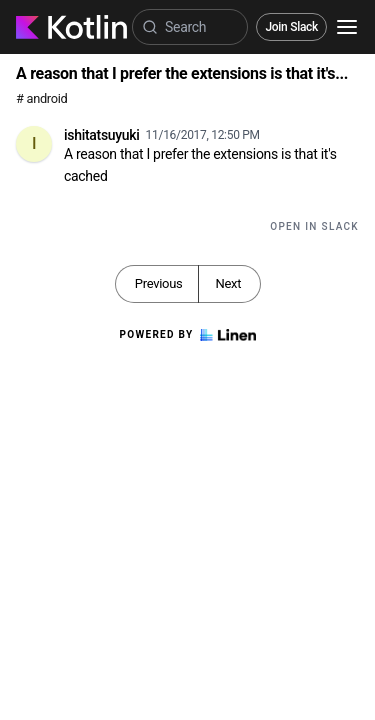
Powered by (187, 335)
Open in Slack (314, 226)
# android (41, 98)
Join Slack (291, 27)
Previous (159, 283)
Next (228, 283)
